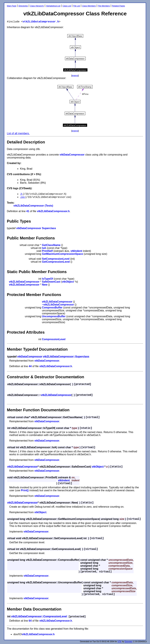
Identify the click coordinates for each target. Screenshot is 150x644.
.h (21, 194)
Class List (67, 6)
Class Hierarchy (37, 6)
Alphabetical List (53, 6)
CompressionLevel (54, 339)
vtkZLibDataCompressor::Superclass (66, 357)
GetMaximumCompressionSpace (62, 254)
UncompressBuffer (54, 316)
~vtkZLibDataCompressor (58, 305)
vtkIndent (76, 251)
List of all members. (18, 133)
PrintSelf (47, 251)
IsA (44, 248)
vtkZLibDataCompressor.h (41, 22)
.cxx (23, 197)
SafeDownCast (51, 282)
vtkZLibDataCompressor (24, 282)
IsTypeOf (47, 279)
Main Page (12, 6)
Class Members (89, 6)
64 (30, 621)
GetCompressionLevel (56, 262)
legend (75, 75)
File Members (104, 6)
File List (77, 6)
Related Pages (119, 6)
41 (28, 211)
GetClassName (51, 245)
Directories (23, 6)
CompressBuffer (52, 308)
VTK (120, 642)
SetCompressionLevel (56, 259)
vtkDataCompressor (72, 155)
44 (30, 366)
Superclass (49, 228)
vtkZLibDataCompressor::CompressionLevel (39, 616)
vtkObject (68, 282)
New (45, 285)
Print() (25, 490)
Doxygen (128, 642)
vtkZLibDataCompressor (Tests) (33, 206)
